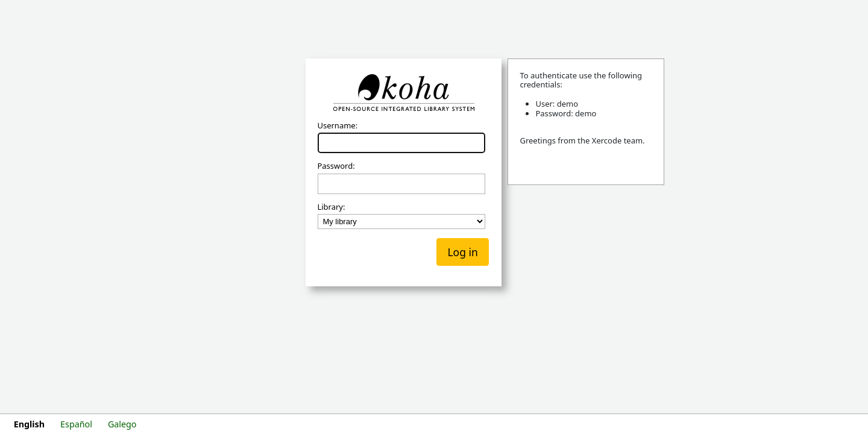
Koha (403, 93)
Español (76, 424)
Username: (337, 126)
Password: (336, 166)
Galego (122, 424)
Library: (331, 207)
